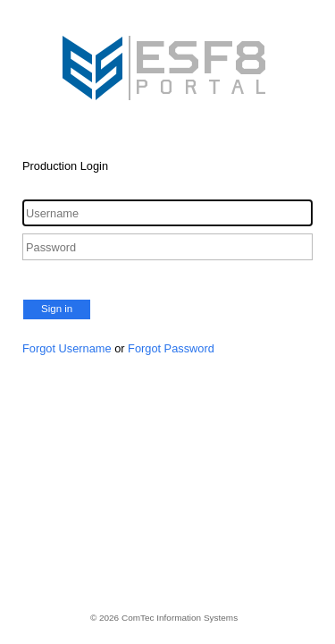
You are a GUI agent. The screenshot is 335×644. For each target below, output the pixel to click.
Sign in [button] (57, 309)
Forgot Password (171, 348)
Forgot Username (67, 348)
